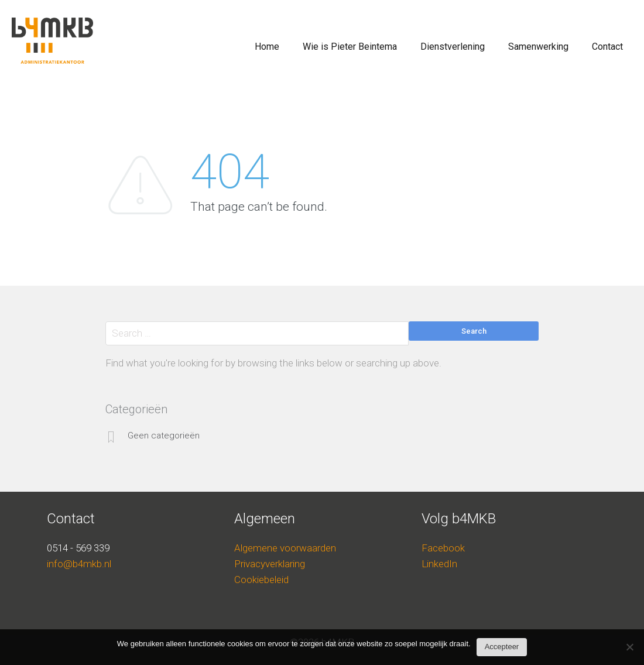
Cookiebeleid (261, 580)
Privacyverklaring (270, 564)
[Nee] (629, 650)
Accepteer (502, 647)
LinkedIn (439, 564)
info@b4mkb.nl (79, 564)
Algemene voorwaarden (285, 548)
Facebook (443, 548)
